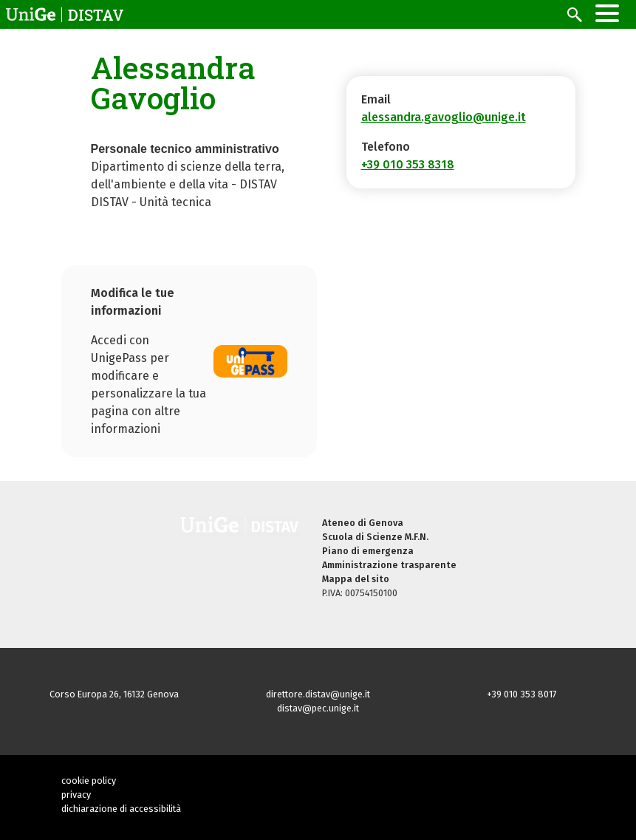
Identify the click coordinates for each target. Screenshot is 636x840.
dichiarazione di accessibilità (121, 809)
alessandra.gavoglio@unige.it (444, 117)
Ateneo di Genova (363, 523)
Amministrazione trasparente (389, 565)
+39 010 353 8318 (408, 164)
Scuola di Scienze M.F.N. (375, 537)
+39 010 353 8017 (522, 694)
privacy (76, 795)
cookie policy (89, 781)
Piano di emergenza (368, 551)
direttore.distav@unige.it (318, 694)
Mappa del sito (356, 579)
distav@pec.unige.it (318, 708)
